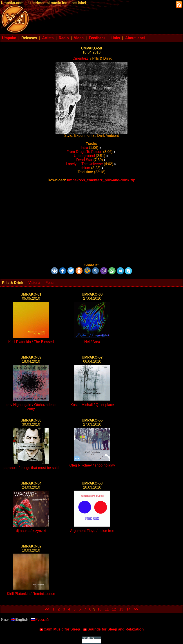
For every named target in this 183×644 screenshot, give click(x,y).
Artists (48, 38)
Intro (84, 148)
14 (129, 609)
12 (114, 609)
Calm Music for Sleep (60, 629)
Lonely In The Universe (84, 164)
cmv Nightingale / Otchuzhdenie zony (31, 407)
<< (47, 609)
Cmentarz (80, 58)
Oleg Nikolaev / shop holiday (92, 465)
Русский (40, 620)
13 (121, 609)
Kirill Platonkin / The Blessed (31, 342)
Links (115, 38)
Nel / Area (92, 342)
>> (136, 609)
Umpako (9, 38)
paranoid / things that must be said (31, 468)
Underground (84, 156)
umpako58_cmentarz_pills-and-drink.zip (101, 180)
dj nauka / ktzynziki (31, 531)
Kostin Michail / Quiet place (92, 405)
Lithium (84, 168)
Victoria (34, 283)
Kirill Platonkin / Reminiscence (31, 594)
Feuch (50, 283)
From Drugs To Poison (84, 152)
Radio (64, 38)
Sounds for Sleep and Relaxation (113, 629)
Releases (29, 38)
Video (79, 38)
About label (135, 38)
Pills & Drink (13, 283)
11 (107, 609)
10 (100, 609)
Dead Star (84, 160)
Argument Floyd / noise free (92, 531)
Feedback (97, 38)
